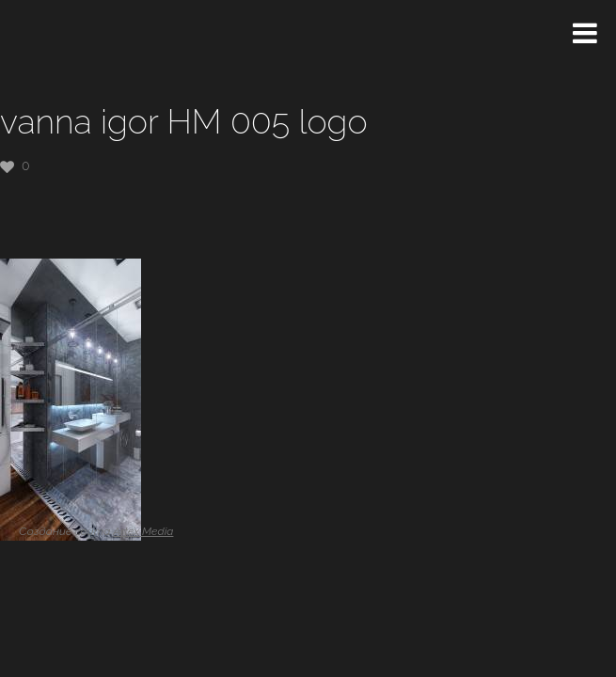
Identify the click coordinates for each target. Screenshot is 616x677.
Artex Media (143, 531)
